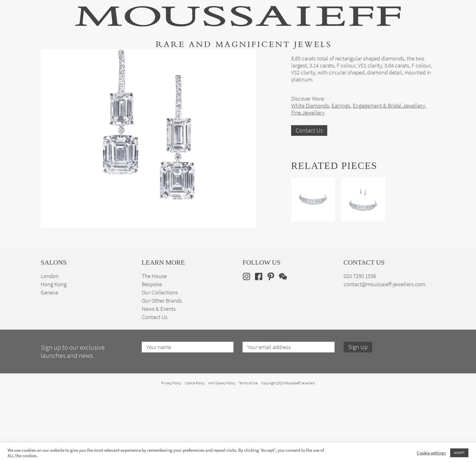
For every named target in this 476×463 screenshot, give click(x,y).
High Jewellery (72, 59)
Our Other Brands (162, 371)
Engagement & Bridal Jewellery (243, 59)
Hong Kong (54, 354)
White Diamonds (310, 176)
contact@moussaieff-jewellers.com (384, 354)
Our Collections (160, 363)
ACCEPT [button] (459, 453)
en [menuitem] (422, 58)
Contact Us (309, 201)
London (50, 346)
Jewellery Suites (171, 59)
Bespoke (152, 354)
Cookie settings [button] (431, 453)
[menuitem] (426, 58)
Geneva (49, 363)
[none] (426, 58)
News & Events (159, 379)
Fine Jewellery (120, 59)
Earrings (341, 176)
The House (368, 59)
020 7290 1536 (360, 346)
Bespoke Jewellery (319, 59)
